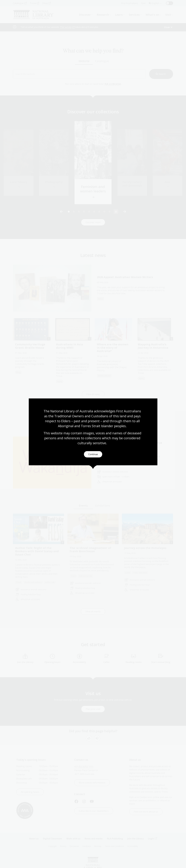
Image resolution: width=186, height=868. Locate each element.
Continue (93, 454)
